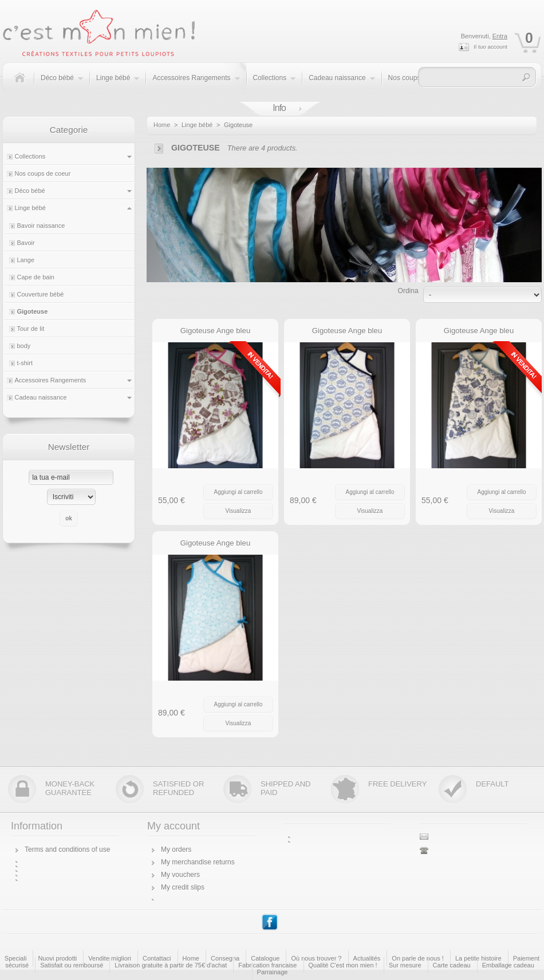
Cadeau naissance (342, 84)
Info (279, 108)
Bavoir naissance (41, 226)
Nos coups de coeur (43, 173)
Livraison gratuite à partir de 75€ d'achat (171, 965)
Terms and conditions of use (67, 849)
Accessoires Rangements (196, 84)
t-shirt (25, 363)
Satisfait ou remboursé (72, 965)
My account (174, 826)
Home (162, 125)
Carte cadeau (452, 965)
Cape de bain (36, 277)
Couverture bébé (41, 294)
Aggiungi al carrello (238, 492)
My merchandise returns (198, 862)
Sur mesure (405, 965)
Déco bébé (62, 84)
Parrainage (273, 972)
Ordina (408, 291)
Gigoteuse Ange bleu (215, 331)
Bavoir (26, 243)
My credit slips (183, 887)
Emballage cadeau (508, 965)
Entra (500, 36)
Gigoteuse (33, 311)
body (24, 346)
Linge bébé (118, 84)
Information (37, 826)
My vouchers (180, 875)
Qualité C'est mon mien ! (343, 965)
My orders (176, 849)
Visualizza (239, 511)
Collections (275, 84)
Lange (26, 260)
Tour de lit (31, 329)
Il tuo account (490, 47)
